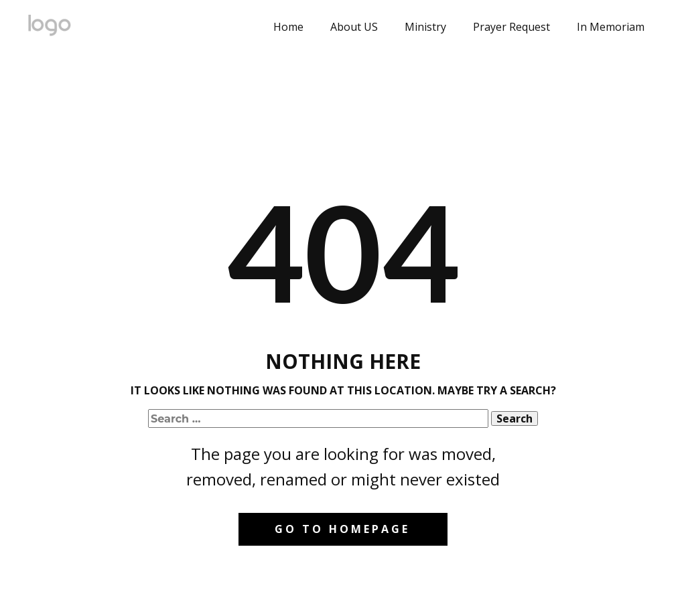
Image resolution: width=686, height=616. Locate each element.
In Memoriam (611, 27)
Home (288, 27)
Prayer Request (511, 27)
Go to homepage (342, 529)
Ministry (425, 27)
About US (354, 27)
